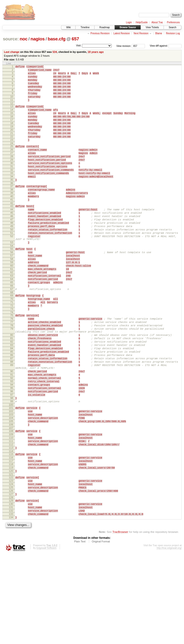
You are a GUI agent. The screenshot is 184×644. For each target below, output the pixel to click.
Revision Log (173, 33)
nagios (37, 39)
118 (11, 543)
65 (12, 325)
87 (12, 416)
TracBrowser (120, 621)
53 (12, 278)
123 (11, 562)
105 (11, 492)
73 (12, 357)
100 (11, 473)
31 (12, 186)
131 (11, 594)
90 (12, 432)
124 (11, 567)
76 (12, 368)
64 (12, 321)
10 (12, 103)
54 (12, 282)
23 (12, 155)
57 (12, 293)
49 (12, 258)
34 (12, 199)
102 (11, 480)
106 (11, 496)
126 (11, 575)
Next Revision (141, 33)
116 (11, 535)
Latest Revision (121, 33)
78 (12, 376)
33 (12, 195)
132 (11, 598)
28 (12, 174)
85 (12, 408)
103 (11, 484)
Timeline (85, 27)
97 (12, 461)
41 (12, 226)
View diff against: (166, 46)
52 (12, 270)
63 (12, 317)
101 (11, 476)
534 (55, 52)
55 (12, 285)
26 (12, 166)
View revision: (124, 46)
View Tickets (152, 27)
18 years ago (96, 52)
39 (12, 218)
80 (12, 388)
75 (12, 364)
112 (11, 520)
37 (12, 210)
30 (12, 182)
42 (12, 230)
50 (12, 262)
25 (12, 162)
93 (12, 444)
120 (11, 551)
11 (12, 107)
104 (11, 488)
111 (11, 516)
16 (12, 126)
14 (12, 118)
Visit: (79, 46)
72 (12, 353)
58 (12, 297)
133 (11, 602)
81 (12, 392)
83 (12, 400)
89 (12, 425)
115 (11, 531)
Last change (12, 52)
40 (12, 222)
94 (12, 448)
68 (12, 338)
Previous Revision (100, 33)
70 (12, 345)
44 (12, 237)
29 (12, 178)
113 (11, 524)
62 (12, 313)
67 (12, 333)
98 (12, 465)
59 (12, 301)
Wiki (68, 27)
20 (12, 143)
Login (129, 22)
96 (12, 457)
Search (172, 27)
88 (12, 420)
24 (12, 159)
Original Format (101, 631)
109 (11, 508)
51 (12, 266)
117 (11, 539)
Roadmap (105, 27)
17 (12, 131)
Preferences (173, 22)
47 (12, 250)
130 (11, 590)
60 (12, 305)
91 (12, 436)
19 (12, 139)
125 (11, 571)
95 (12, 453)
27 (12, 170)
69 (12, 341)
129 (11, 586)
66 (12, 329)
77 (12, 372)
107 (11, 500)
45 (12, 241)
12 (12, 111)
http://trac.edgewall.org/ (169, 638)
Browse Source (128, 27)
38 (12, 214)
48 (12, 254)
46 (12, 246)
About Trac (157, 22)
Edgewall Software (46, 638)
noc (24, 39)
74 (12, 361)
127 (11, 579)
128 (11, 583)
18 (12, 135)
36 (12, 207)
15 (12, 122)
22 (12, 151)
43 (12, 233)
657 (75, 39)
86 (12, 412)
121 (11, 555)
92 (12, 440)
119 (11, 547)
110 (11, 512)
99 (12, 469)
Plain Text (80, 631)
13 (12, 114)
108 (11, 503)
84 (12, 404)
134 (11, 606)
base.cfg (57, 39)
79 (12, 380)
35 (12, 203)
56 (12, 289)
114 (11, 528)
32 (12, 191)
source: (11, 39)
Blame (159, 33)
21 (12, 147)
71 (12, 349)
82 (12, 396)
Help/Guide (142, 22)
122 (11, 558)
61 (12, 309)
